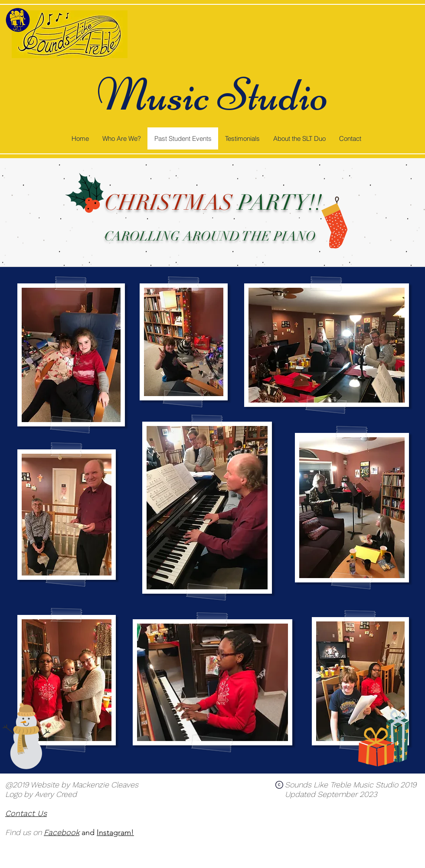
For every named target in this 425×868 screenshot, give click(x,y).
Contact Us (26, 813)
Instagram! (115, 832)
